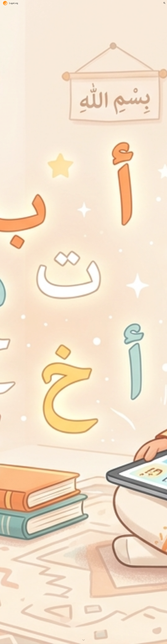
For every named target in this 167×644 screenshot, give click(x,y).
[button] (164, 3)
